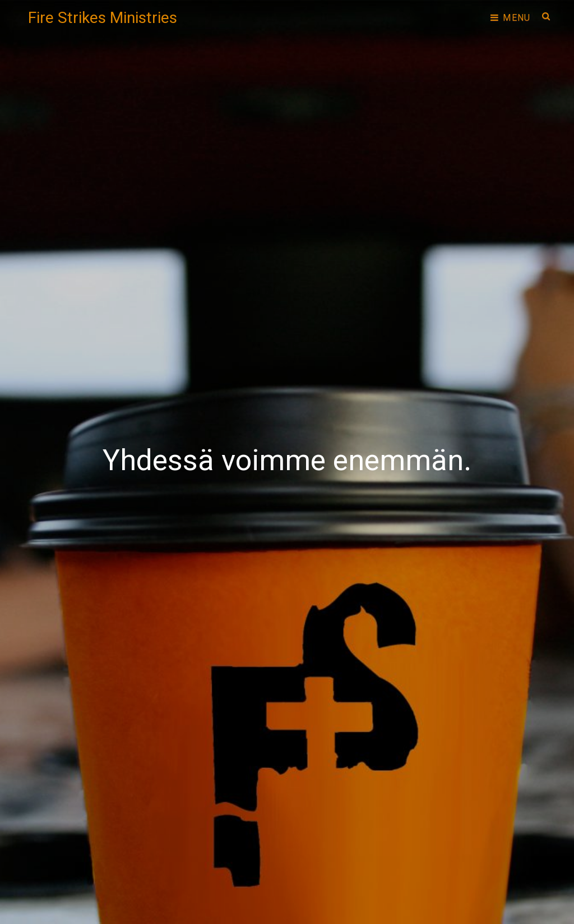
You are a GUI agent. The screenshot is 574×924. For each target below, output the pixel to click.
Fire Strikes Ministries (103, 18)
